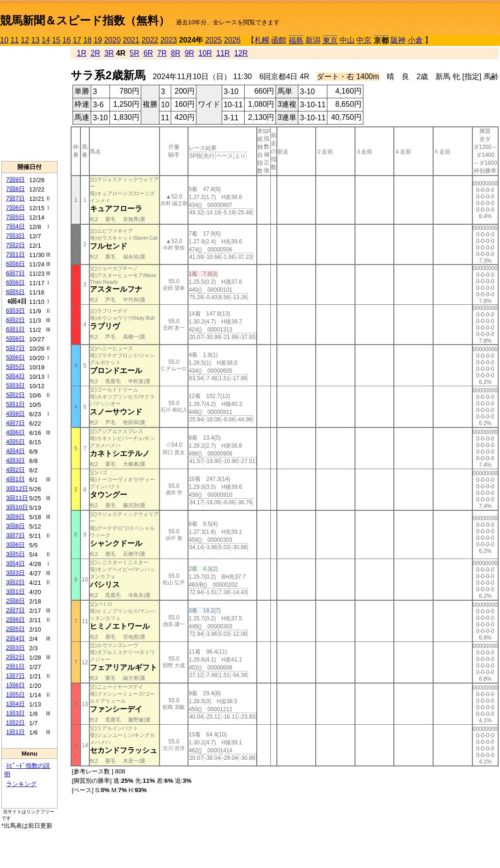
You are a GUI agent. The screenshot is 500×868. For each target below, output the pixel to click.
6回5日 (15, 292)
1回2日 (15, 723)
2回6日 (15, 620)
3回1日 (15, 592)
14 (46, 40)
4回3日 (15, 460)
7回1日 (15, 254)
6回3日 (15, 311)
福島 (296, 40)
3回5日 (15, 554)
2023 (169, 40)
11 (14, 40)
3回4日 (15, 563)
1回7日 (15, 676)
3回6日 (15, 545)
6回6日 (15, 283)
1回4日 (15, 704)
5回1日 (15, 404)
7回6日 (15, 208)
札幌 (262, 40)
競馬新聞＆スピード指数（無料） (85, 20)
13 (36, 40)
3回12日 (17, 489)
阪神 (398, 40)
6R (148, 53)
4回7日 (15, 423)
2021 (131, 40)
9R (189, 53)
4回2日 (15, 470)
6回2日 (15, 320)
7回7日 (15, 198)
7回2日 (15, 245)
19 (98, 40)
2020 (113, 40)
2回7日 (15, 610)
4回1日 (15, 479)
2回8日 (15, 601)
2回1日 (15, 666)
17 (77, 40)
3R (109, 53)
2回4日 (15, 638)
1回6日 (15, 685)
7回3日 (15, 236)
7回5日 (15, 217)
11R (223, 53)
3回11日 (17, 498)
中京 (364, 40)
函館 (279, 40)
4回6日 (15, 432)
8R (175, 53)
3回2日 (15, 582)
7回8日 (15, 189)
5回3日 (15, 386)
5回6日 (15, 357)
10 (4, 40)
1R (81, 53)
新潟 (313, 40)
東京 (330, 40)
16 (67, 40)
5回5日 (15, 367)
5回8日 (15, 339)
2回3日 (15, 648)
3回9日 (15, 517)
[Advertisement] (29, 103)
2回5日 (15, 629)
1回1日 (15, 732)
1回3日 (15, 713)
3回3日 (15, 573)
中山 (347, 40)
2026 (232, 40)
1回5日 (15, 695)
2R (95, 53)
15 (56, 40)
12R (241, 53)
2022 (150, 40)
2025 (214, 40)
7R (162, 53)
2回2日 (15, 657)
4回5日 (15, 442)
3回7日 (15, 535)
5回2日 (15, 395)
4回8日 (15, 414)
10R (205, 53)
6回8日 (15, 264)
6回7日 (15, 273)
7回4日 (15, 226)
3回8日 (15, 526)
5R (134, 53)
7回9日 (15, 180)
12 (25, 40)
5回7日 (15, 348)
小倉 (415, 40)
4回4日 (15, 451)
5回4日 (15, 376)
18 (87, 40)
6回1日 (15, 329)
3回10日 (17, 507)
